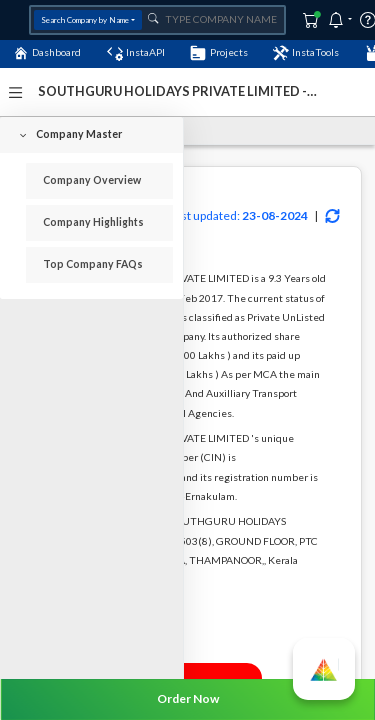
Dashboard (47, 53)
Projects (218, 53)
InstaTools (306, 53)
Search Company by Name (85, 20)
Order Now (188, 698)
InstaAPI (136, 53)
